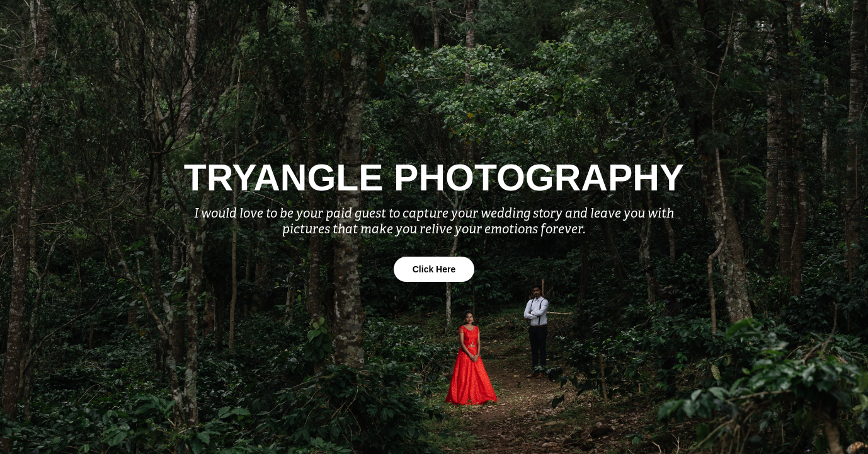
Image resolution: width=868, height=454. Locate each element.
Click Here (434, 269)
